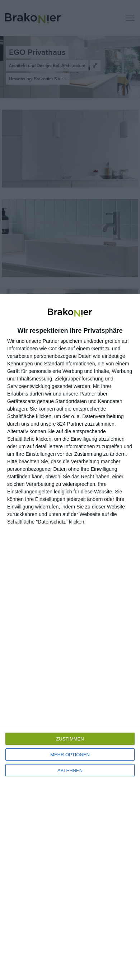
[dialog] (70, 637)
